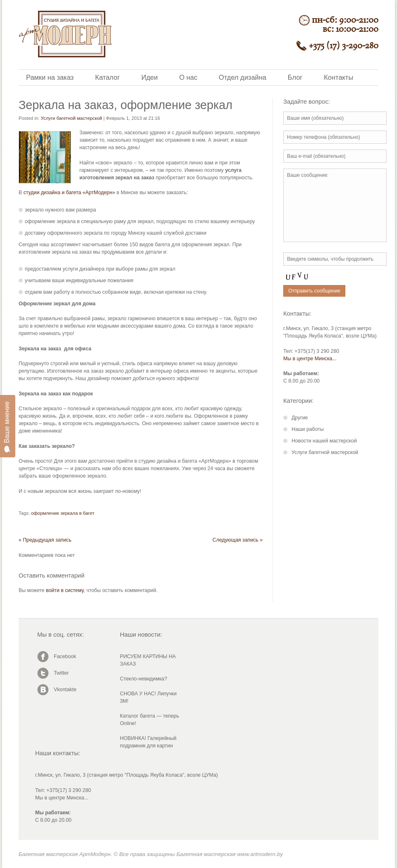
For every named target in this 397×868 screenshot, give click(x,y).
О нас (188, 77)
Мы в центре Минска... (310, 359)
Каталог (108, 77)
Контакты (338, 77)
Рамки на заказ (50, 77)
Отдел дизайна (243, 77)
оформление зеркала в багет (63, 513)
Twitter (61, 673)
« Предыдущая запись (45, 540)
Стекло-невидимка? (143, 679)
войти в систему (65, 590)
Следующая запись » (238, 540)
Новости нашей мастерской (324, 441)
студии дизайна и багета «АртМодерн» (69, 193)
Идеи (150, 77)
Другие (300, 418)
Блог (295, 77)
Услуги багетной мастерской (72, 118)
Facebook (65, 656)
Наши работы (308, 429)
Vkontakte (65, 690)
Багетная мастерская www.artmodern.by (230, 854)
